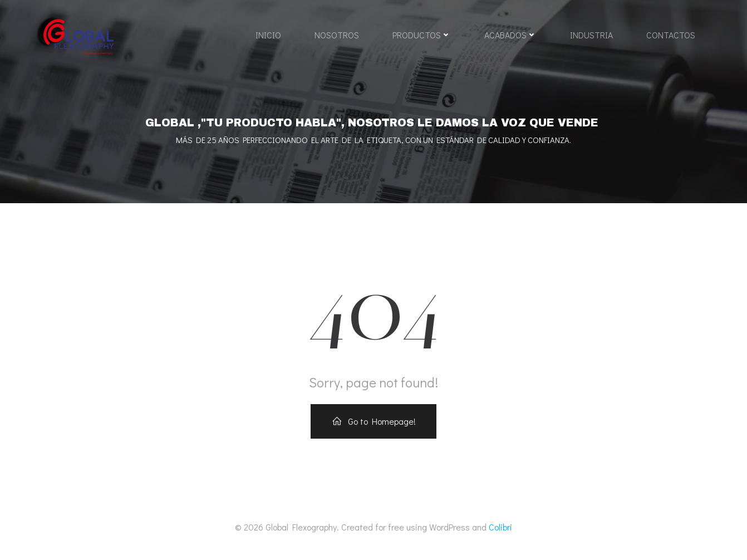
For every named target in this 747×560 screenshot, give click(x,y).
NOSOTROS (337, 35)
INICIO (268, 35)
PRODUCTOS (422, 35)
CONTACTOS (671, 35)
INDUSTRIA (591, 35)
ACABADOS (510, 35)
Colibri (500, 527)
